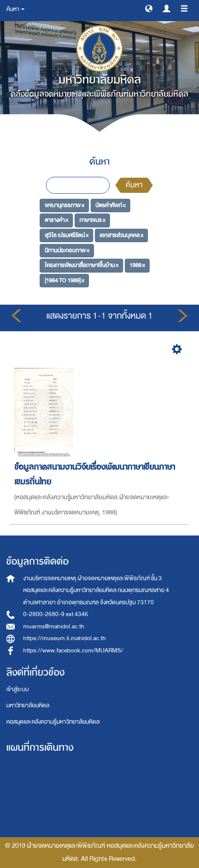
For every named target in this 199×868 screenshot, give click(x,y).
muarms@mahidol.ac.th (54, 626)
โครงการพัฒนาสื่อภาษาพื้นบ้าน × (82, 265)
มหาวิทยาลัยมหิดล (28, 705)
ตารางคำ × (56, 220)
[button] (149, 8)
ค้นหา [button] (15, 9)
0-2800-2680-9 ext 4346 (56, 614)
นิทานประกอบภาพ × (67, 250)
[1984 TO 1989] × (65, 280)
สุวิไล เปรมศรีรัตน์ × (67, 235)
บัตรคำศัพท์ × (110, 205)
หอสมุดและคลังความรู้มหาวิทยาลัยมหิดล (53, 722)
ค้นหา (134, 185)
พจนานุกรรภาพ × (65, 205)
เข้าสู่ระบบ (17, 689)
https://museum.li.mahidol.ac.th (65, 638)
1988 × (137, 265)
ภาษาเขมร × (92, 220)
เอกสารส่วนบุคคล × (121, 235)
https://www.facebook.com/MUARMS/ (73, 650)
